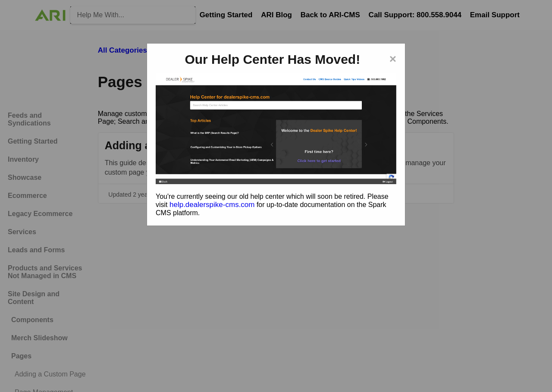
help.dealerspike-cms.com (212, 205)
